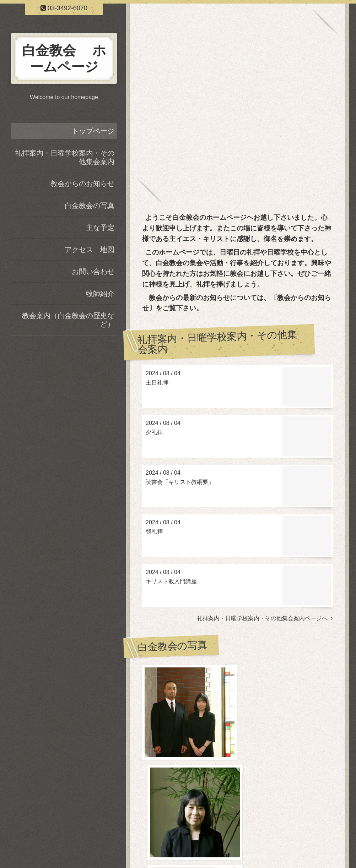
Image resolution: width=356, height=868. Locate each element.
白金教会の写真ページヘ (299, 804)
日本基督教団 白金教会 (219, 844)
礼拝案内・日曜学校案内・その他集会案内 (65, 157)
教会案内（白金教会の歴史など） (68, 320)
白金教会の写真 (90, 206)
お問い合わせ (93, 272)
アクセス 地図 (90, 250)
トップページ (93, 131)
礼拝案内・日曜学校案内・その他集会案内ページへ (265, 618)
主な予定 (100, 228)
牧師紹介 (100, 294)
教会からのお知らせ (82, 184)
